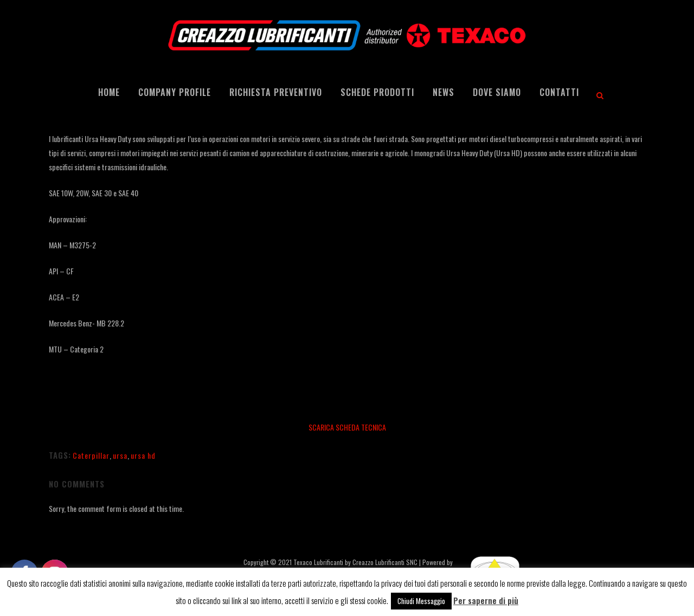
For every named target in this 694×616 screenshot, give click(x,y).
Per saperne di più (486, 600)
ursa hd (143, 455)
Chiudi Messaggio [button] (421, 601)
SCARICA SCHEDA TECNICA (347, 427)
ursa (120, 455)
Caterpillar (91, 455)
